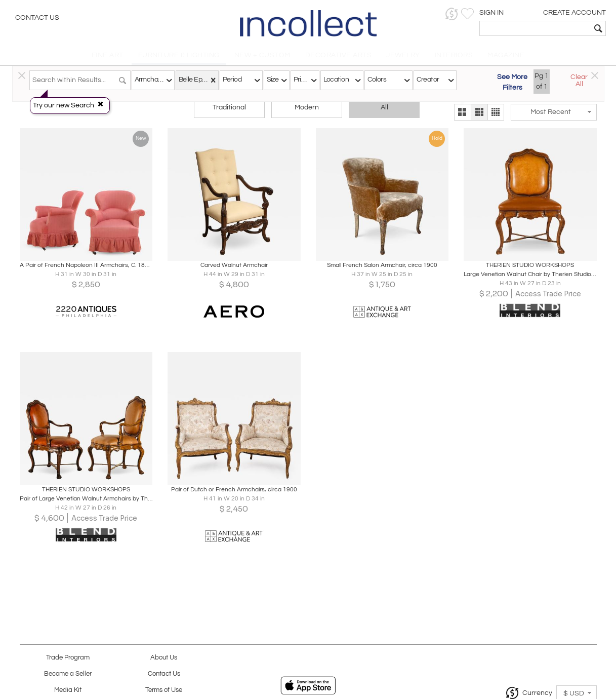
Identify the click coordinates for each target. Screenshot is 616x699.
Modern (307, 107)
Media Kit (68, 690)
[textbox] (535, 28)
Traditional (229, 107)
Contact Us (37, 18)
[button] (452, 14)
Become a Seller (68, 674)
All (384, 107)
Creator (428, 80)
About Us (164, 658)
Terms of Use (164, 690)
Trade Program (68, 658)
